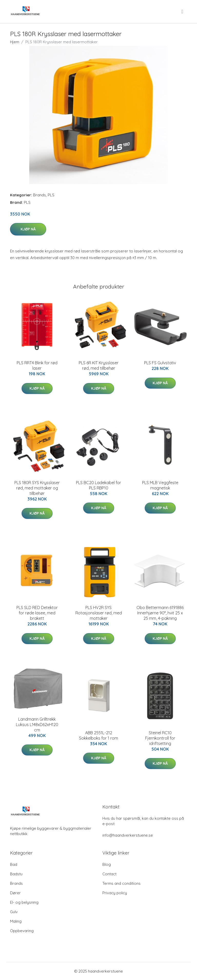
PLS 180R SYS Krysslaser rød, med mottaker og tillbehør (37, 488)
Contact (109, 874)
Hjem (15, 42)
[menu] (183, 12)
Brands (40, 195)
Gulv (14, 912)
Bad (14, 864)
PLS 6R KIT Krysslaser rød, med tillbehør (99, 365)
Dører (15, 893)
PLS (51, 195)
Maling (16, 921)
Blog (107, 864)
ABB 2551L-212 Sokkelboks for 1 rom (98, 735)
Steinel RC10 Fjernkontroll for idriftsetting (160, 738)
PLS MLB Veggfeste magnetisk (160, 485)
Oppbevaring (22, 931)
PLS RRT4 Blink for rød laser (37, 365)
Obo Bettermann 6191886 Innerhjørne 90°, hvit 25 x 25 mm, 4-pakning (160, 613)
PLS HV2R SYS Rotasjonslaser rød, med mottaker (99, 613)
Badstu (16, 874)
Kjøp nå (28, 229)
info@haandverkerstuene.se (128, 835)
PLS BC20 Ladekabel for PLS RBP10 (98, 485)
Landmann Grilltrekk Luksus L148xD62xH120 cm (37, 725)
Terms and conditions (121, 883)
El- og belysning (24, 902)
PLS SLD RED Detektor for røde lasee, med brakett (37, 613)
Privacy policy (115, 893)
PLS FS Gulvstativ (160, 363)
